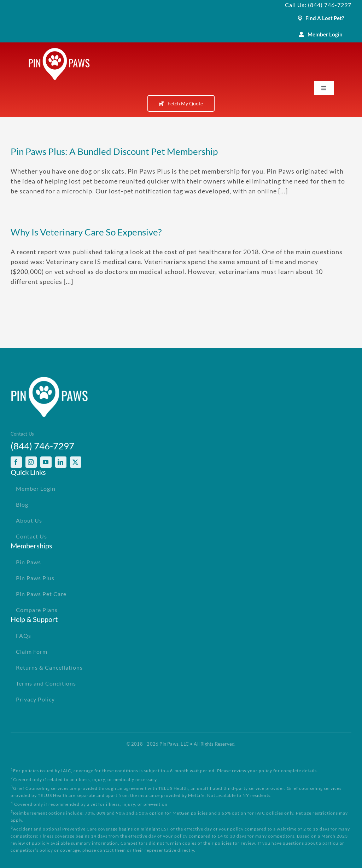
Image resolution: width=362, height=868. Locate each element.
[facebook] (16, 462)
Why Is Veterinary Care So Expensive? (86, 232)
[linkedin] (61, 462)
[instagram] (31, 462)
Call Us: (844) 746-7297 (318, 5)
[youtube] (46, 462)
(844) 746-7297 (42, 446)
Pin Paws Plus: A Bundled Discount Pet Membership (114, 151)
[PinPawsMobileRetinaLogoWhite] (59, 51)
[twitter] (76, 462)
